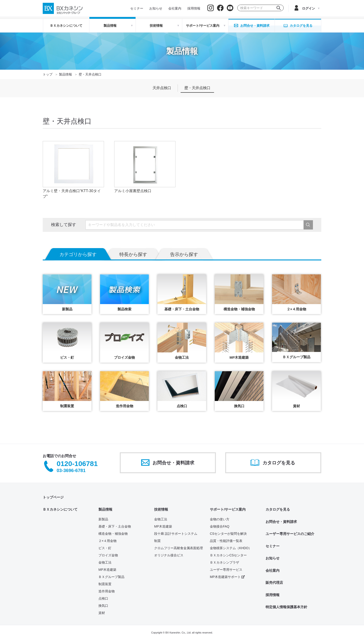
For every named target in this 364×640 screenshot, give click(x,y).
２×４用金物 (107, 541)
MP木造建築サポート (227, 577)
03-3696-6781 (71, 470)
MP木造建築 (107, 570)
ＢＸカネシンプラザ (224, 562)
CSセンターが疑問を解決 (228, 534)
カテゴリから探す (78, 254)
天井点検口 (162, 88)
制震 (157, 541)
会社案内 (273, 570)
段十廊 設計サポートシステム (176, 534)
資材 (102, 613)
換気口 (103, 606)
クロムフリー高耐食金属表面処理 (179, 548)
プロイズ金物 (108, 555)
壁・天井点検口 (197, 88)
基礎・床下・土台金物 (115, 526)
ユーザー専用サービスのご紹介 (290, 534)
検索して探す (64, 225)
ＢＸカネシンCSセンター (228, 555)
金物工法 (105, 562)
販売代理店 (274, 583)
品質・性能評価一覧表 (226, 541)
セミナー (273, 546)
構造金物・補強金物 (113, 534)
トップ (48, 74)
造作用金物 (107, 591)
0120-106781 (77, 464)
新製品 (103, 519)
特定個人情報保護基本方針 (286, 607)
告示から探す (184, 254)
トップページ (53, 497)
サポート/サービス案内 (228, 509)
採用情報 (273, 595)
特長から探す (133, 254)
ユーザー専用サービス (226, 570)
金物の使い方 (220, 519)
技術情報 (161, 509)
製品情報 (65, 74)
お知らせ (273, 558)
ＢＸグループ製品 (111, 577)
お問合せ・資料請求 (281, 522)
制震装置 (105, 584)
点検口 (103, 598)
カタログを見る (278, 509)
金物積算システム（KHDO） (231, 548)
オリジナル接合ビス (169, 555)
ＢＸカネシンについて (66, 26)
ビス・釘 (105, 548)
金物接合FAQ (220, 526)
